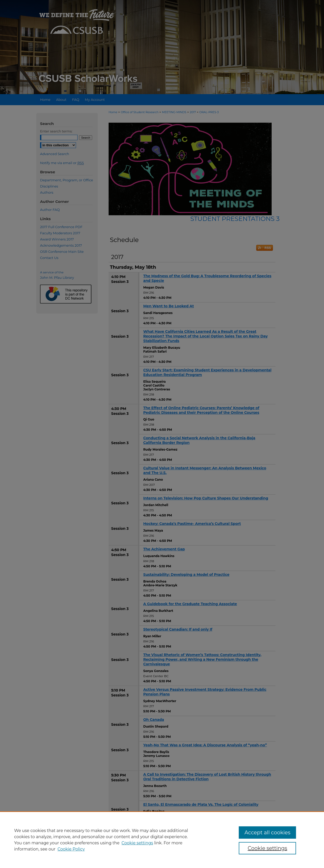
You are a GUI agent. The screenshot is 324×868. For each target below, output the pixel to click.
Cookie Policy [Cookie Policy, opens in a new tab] (71, 849)
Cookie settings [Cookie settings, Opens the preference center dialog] (268, 848)
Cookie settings (137, 843)
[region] (162, 840)
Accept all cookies (267, 833)
